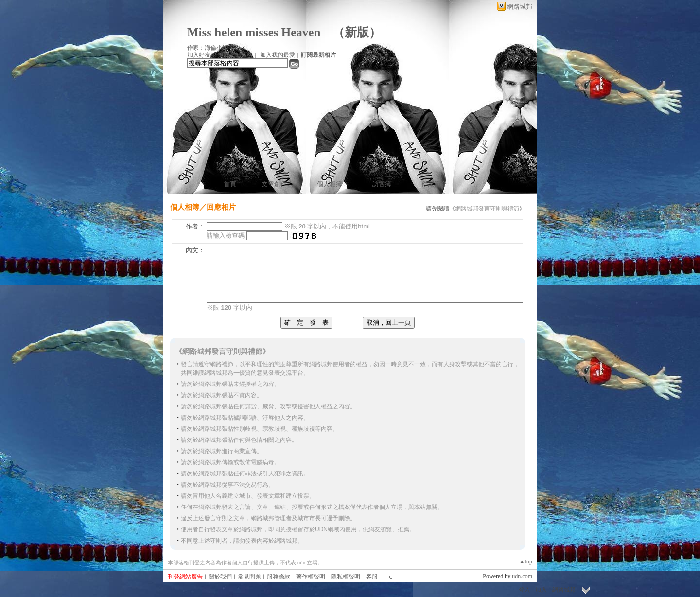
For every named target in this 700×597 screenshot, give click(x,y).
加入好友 (199, 55)
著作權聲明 (311, 577)
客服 (372, 577)
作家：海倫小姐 (208, 48)
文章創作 (274, 184)
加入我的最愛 (278, 55)
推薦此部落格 (235, 55)
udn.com (522, 576)
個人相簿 (330, 184)
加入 (541, 590)
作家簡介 (434, 184)
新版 (357, 32)
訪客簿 (382, 184)
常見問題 (249, 577)
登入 (525, 590)
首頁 (230, 184)
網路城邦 (520, 7)
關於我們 (220, 577)
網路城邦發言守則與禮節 (487, 209)
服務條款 (279, 577)
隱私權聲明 (346, 577)
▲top (526, 562)
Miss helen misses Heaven (254, 32)
